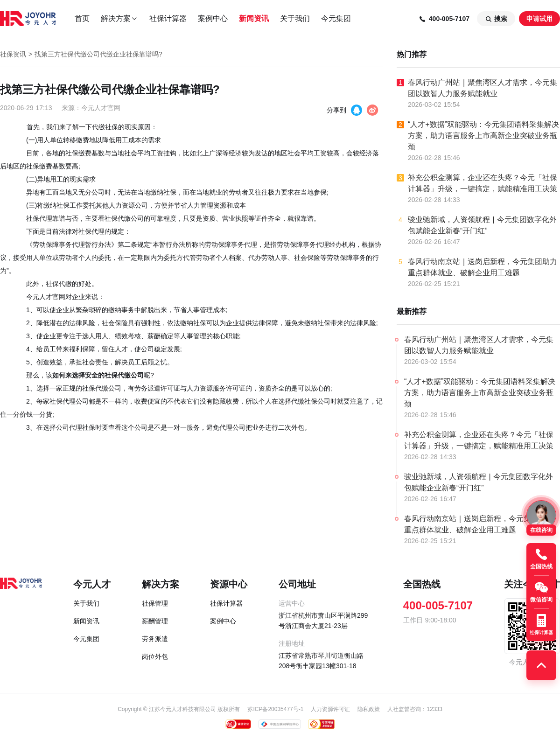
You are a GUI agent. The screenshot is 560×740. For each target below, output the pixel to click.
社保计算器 (168, 18)
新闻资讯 (254, 18)
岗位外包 (155, 656)
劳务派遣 (155, 639)
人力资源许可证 (330, 709)
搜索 (496, 19)
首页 (82, 18)
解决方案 (119, 19)
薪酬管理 (155, 621)
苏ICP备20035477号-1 (275, 709)
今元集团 (336, 18)
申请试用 (539, 19)
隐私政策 (369, 709)
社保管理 (155, 603)
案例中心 (213, 18)
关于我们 (295, 18)
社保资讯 (13, 54)
